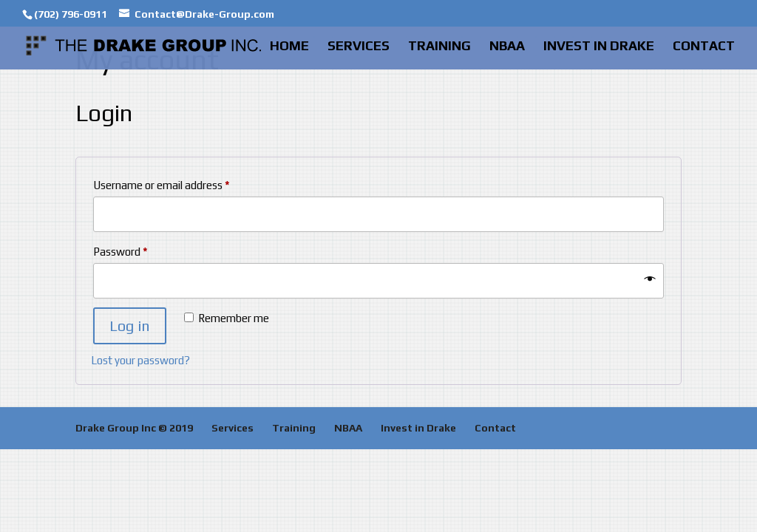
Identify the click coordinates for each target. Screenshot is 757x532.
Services (359, 47)
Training (439, 47)
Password (141, 249)
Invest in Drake (599, 47)
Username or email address (182, 183)
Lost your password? (140, 360)
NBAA (507, 47)
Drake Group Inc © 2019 (134, 428)
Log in (130, 325)
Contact (704, 47)
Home (289, 47)
